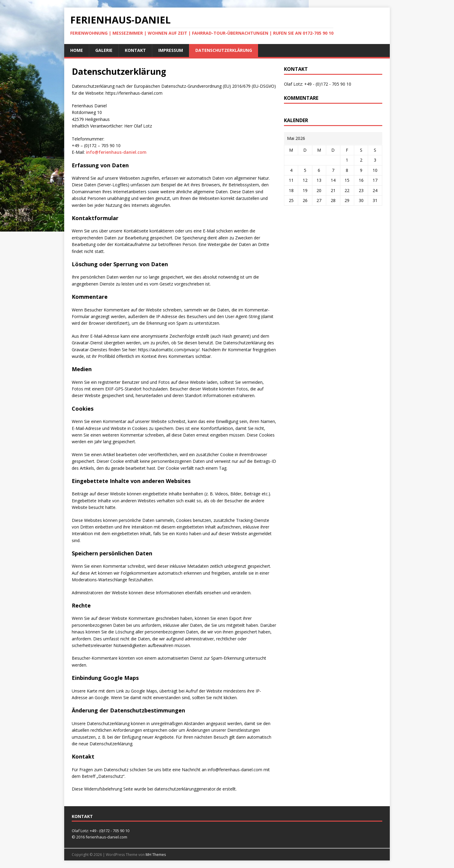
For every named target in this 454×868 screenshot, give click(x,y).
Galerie (104, 50)
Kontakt (135, 50)
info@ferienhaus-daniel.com (116, 152)
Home (77, 50)
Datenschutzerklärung (224, 50)
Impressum (171, 50)
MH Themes (156, 855)
